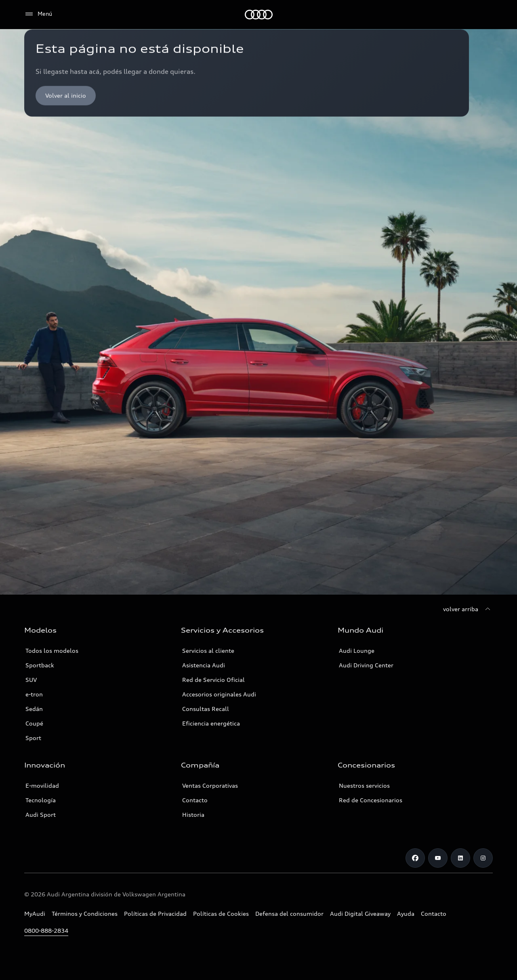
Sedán (34, 709)
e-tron (34, 694)
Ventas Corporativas (210, 785)
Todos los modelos (52, 651)
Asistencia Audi (204, 665)
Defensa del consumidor (289, 914)
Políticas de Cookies (221, 914)
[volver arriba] (468, 609)
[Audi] (259, 15)
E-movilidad (42, 785)
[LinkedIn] (460, 858)
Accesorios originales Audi (219, 694)
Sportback (40, 665)
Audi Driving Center (366, 665)
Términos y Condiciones (85, 914)
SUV (31, 680)
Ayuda (406, 914)
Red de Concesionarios (371, 800)
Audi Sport (41, 815)
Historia (193, 815)
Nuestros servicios (364, 785)
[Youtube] (438, 858)
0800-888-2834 (46, 931)
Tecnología (41, 800)
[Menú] (38, 14)
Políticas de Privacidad (155, 914)
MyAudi (35, 914)
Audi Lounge (357, 651)
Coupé (34, 723)
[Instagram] (483, 858)
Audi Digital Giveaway (360, 914)
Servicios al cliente (208, 651)
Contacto (195, 800)
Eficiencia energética (211, 723)
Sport (33, 738)
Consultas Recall (206, 709)
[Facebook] (415, 858)
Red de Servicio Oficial (213, 680)
